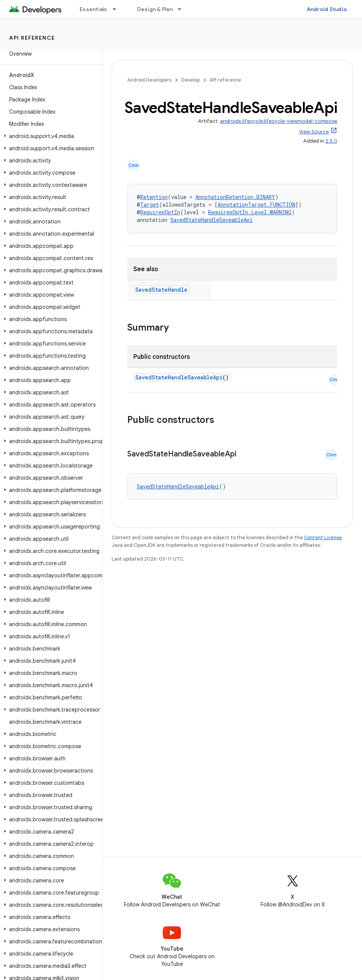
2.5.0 (331, 141)
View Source (314, 132)
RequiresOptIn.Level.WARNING (250, 212)
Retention (154, 197)
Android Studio (327, 9)
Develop (191, 80)
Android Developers (149, 80)
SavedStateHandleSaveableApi (211, 220)
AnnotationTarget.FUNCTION (256, 205)
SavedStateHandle (161, 290)
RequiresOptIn (160, 212)
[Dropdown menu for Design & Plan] (183, 9)
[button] (50, 136)
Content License (323, 537)
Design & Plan (155, 9)
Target (150, 205)
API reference (32, 38)
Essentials (94, 9)
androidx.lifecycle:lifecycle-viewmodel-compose (279, 121)
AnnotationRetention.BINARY (235, 197)
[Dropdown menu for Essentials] (118, 9)
